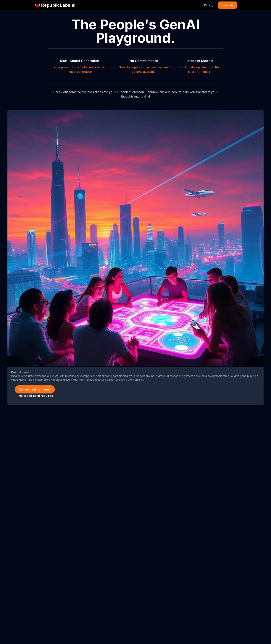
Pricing (209, 5)
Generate (228, 5)
